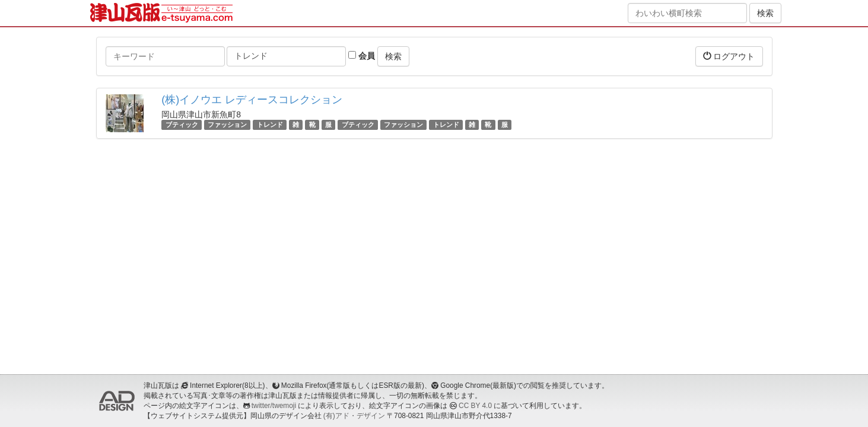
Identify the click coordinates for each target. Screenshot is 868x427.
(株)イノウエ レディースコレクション (252, 100)
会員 (362, 56)
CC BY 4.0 (475, 406)
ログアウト (729, 56)
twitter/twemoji (274, 406)
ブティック (182, 125)
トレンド (270, 125)
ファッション (227, 125)
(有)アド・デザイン (354, 416)
